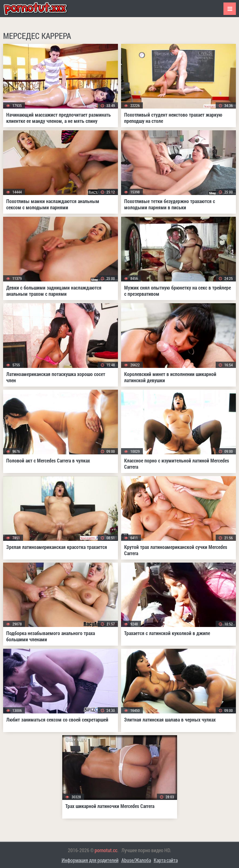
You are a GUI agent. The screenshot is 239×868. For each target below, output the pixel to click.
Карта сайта (166, 860)
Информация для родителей (90, 860)
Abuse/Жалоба (136, 860)
